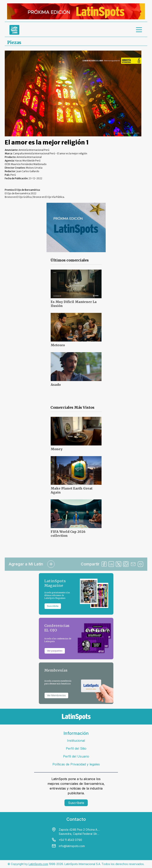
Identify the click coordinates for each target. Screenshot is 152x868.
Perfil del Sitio (76, 748)
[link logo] (14, 30)
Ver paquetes (55, 651)
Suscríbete (76, 803)
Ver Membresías (56, 695)
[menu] (139, 30)
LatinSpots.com (38, 864)
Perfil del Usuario (76, 756)
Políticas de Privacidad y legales (76, 764)
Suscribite (53, 606)
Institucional (76, 741)
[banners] (76, 11)
